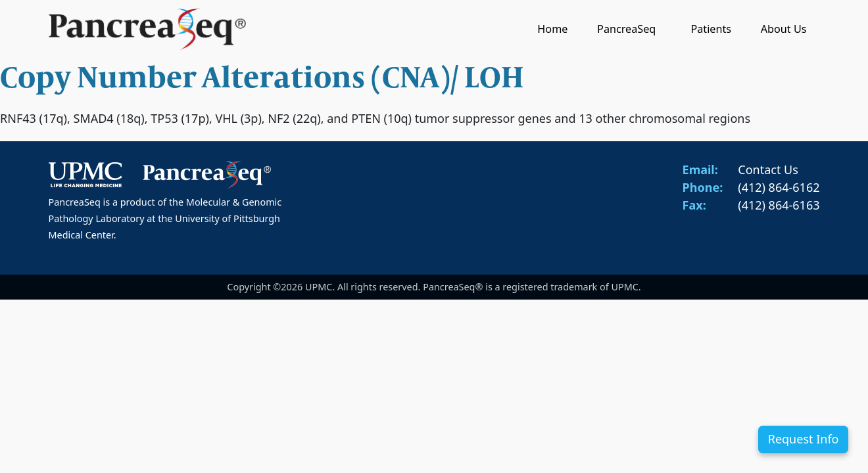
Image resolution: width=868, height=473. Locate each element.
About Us (784, 29)
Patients (711, 29)
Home (552, 29)
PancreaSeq (629, 29)
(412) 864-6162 (779, 187)
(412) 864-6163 (779, 205)
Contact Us (768, 169)
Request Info (804, 439)
